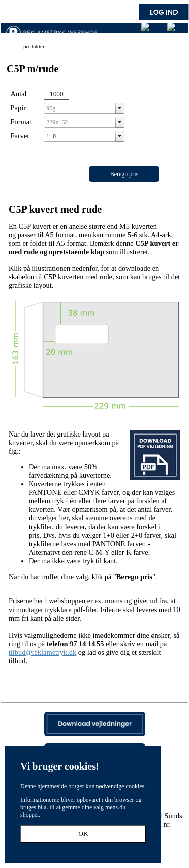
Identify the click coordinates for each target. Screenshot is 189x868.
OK (83, 834)
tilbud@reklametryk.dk (42, 652)
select (120, 108)
